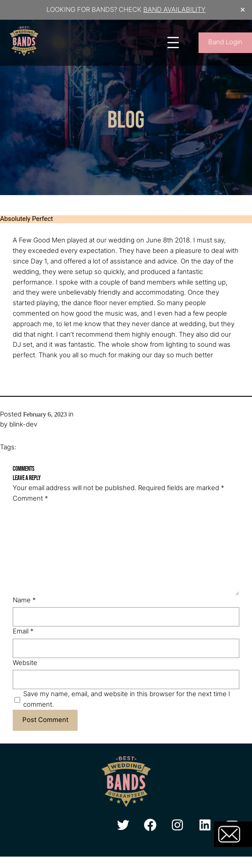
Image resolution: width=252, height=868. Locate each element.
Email (23, 631)
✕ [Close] (243, 10)
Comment (30, 498)
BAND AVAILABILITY (174, 10)
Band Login (225, 42)
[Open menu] (173, 43)
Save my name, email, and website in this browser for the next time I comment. (127, 699)
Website (25, 663)
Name (24, 600)
